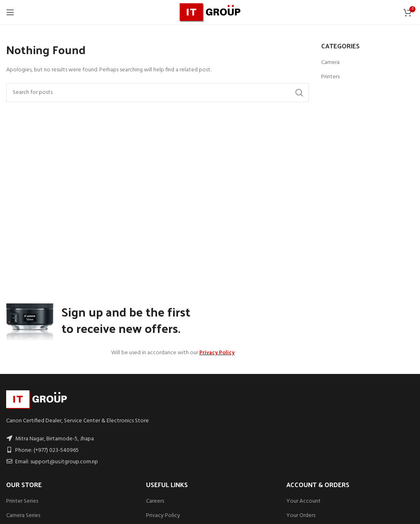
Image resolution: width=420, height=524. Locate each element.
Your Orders (301, 516)
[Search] (157, 93)
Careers (155, 501)
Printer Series (22, 501)
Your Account (304, 501)
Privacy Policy (163, 516)
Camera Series (23, 516)
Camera (330, 63)
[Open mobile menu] (10, 12)
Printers (330, 77)
